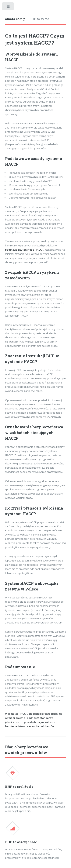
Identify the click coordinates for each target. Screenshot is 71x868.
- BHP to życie (27, 19)
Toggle (8, 7)
